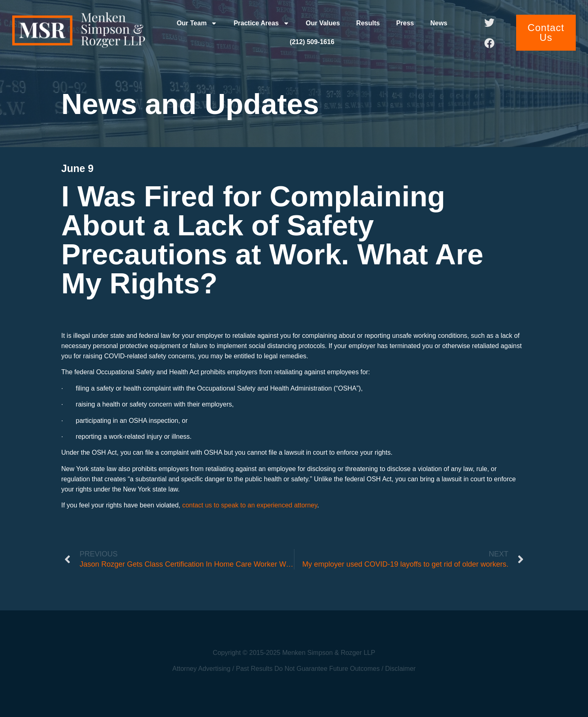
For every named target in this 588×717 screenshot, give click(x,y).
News (439, 23)
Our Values (323, 23)
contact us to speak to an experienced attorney (250, 505)
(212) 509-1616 (312, 42)
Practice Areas (262, 23)
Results (368, 23)
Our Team (197, 23)
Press (405, 23)
